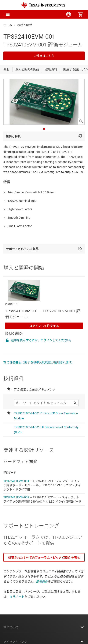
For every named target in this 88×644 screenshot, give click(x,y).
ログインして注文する (44, 326)
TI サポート (17, 597)
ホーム (8, 25)
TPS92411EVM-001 (16, 481)
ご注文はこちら (44, 56)
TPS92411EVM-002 (16, 497)
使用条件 (42, 582)
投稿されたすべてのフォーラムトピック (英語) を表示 (44, 557)
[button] (8, 14)
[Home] (43, 5)
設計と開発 (25, 25)
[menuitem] (45, 14)
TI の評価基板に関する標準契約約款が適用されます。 (39, 362)
